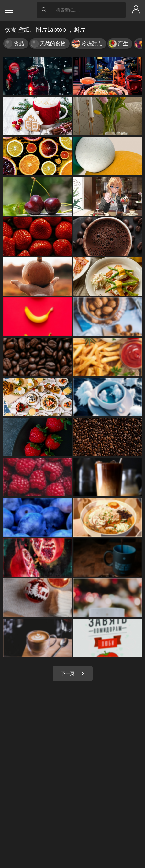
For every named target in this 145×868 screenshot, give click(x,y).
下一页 (73, 673)
